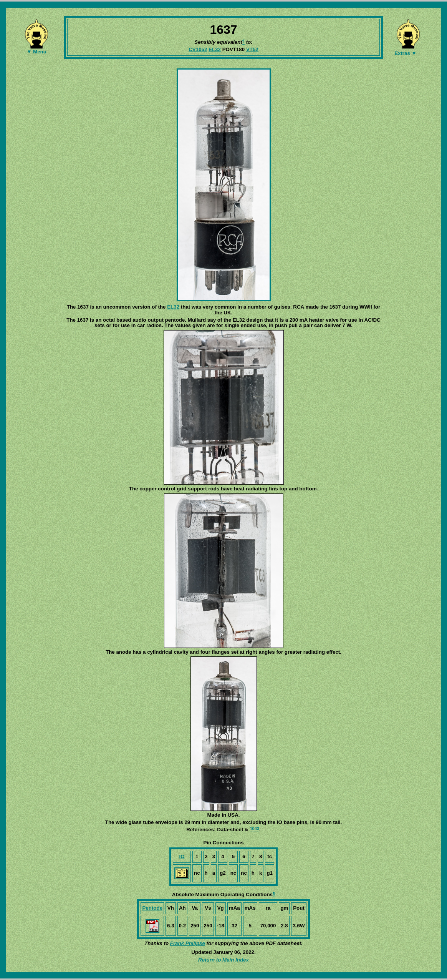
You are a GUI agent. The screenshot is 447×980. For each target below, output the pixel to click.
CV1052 (198, 49)
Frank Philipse (188, 943)
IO (182, 856)
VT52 (252, 49)
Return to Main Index (223, 960)
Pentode (152, 908)
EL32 (215, 49)
